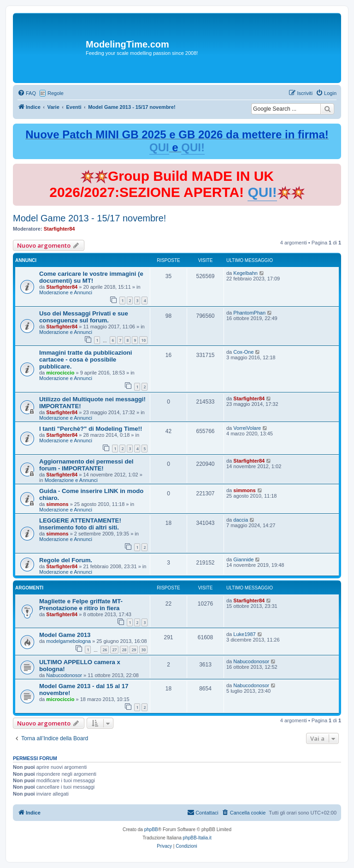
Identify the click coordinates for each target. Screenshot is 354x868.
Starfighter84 (59, 229)
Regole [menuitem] (56, 93)
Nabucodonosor (64, 675)
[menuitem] (27, 93)
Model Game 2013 (65, 635)
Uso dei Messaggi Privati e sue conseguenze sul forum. (84, 317)
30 (143, 650)
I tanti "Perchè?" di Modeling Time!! (91, 429)
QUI (159, 147)
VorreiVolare (247, 428)
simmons (57, 504)
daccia (241, 520)
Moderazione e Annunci (66, 292)
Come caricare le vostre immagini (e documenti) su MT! (91, 277)
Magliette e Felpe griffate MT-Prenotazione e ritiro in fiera (81, 605)
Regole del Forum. (66, 560)
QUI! (193, 147)
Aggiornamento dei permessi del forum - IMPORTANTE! (86, 465)
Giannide (243, 559)
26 (105, 650)
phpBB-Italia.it (197, 838)
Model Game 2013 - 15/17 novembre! (89, 218)
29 (134, 650)
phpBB (151, 829)
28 (124, 650)
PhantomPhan (249, 313)
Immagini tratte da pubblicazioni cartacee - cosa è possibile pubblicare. (86, 360)
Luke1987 (244, 634)
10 (143, 340)
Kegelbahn (245, 273)
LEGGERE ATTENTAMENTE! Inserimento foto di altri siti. (80, 524)
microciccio (60, 373)
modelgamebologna (68, 641)
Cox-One (243, 352)
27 (114, 650)
